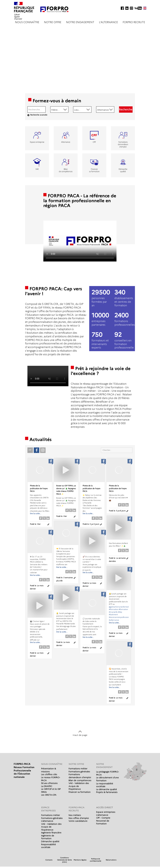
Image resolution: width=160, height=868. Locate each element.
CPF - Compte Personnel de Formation (103, 821)
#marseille (113, 612)
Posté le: (35, 524)
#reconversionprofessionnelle (121, 617)
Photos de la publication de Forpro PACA (39, 488)
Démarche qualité (50, 841)
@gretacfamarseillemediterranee (122, 607)
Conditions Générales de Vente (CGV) (64, 860)
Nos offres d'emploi (79, 818)
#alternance (114, 620)
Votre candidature (78, 821)
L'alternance (47, 821)
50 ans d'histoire (49, 783)
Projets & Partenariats (107, 792)
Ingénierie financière (51, 833)
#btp (120, 612)
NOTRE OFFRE (53, 22)
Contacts (49, 860)
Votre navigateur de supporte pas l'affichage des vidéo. (80, 241)
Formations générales (79, 772)
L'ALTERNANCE (108, 22)
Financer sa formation (80, 792)
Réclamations (111, 860)
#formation (113, 609)
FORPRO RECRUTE (134, 22)
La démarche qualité (106, 789)
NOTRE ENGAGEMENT (80, 22)
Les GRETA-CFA (49, 795)
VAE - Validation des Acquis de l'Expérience (79, 786)
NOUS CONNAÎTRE (27, 22)
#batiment (113, 615)
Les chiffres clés (49, 774)
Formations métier (78, 769)
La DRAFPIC (47, 786)
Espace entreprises (106, 812)
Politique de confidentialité (95, 860)
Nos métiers (75, 815)
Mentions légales (80, 860)
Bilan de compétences (80, 780)
